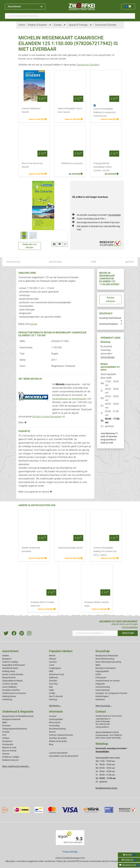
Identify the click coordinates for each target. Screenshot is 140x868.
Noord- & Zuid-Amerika (13, 674)
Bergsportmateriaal (11, 719)
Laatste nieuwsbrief (58, 753)
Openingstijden (56, 719)
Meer (22, 423)
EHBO (98, 674)
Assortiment (25, 6)
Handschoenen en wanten (108, 681)
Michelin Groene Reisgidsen (47, 417)
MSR (51, 671)
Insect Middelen (10, 687)
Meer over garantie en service (35, 492)
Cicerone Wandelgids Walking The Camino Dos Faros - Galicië (105, 551)
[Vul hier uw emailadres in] (95, 633)
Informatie (56, 712)
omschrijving (13, 262)
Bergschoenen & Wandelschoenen (18, 716)
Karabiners (7, 741)
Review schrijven (110, 299)
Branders (7, 726)
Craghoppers (55, 668)
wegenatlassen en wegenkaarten (69, 399)
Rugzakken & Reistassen (14, 665)
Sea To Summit (56, 696)
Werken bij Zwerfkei (58, 741)
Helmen (6, 738)
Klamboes (100, 699)
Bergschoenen (9, 678)
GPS (4, 735)
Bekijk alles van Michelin (30, 246)
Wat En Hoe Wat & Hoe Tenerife (32, 165)
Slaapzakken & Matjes (12, 681)
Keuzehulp (103, 651)
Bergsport (7, 659)
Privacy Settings (70, 852)
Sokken (6, 656)
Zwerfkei (53, 681)
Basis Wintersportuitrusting (108, 662)
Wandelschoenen (10, 668)
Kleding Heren (9, 671)
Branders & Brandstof (106, 668)
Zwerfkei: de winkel (58, 738)
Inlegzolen (100, 684)
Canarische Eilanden (88, 65)
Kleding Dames (9, 696)
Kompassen (8, 744)
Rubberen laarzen (10, 760)
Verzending (54, 726)
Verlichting (7, 699)
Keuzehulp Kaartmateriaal (110, 318)
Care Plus (53, 684)
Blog (51, 744)
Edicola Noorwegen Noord (71, 548)
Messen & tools (9, 747)
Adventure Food (56, 674)
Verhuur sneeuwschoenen (61, 735)
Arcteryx (53, 662)
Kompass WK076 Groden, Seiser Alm (43, 604)
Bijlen (98, 665)
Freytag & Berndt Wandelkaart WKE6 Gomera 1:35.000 (102, 167)
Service (52, 732)
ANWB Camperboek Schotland (31, 550)
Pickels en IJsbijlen (11, 757)
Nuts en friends (9, 751)
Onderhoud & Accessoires (14, 693)
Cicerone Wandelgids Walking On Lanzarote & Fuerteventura (105, 112)
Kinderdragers (102, 696)
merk (94, 262)
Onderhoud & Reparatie (18, 712)
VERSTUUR (128, 633)
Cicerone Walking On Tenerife (31, 110)
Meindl (52, 656)
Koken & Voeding (10, 662)
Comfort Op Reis (10, 684)
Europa (33, 324)
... (49, 25)
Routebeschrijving (57, 729)
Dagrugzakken (102, 671)
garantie (130, 262)
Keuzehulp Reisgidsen (109, 324)
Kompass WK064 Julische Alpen (97, 604)
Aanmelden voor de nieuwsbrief (63, 756)
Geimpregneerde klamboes (15, 729)
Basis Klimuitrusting (105, 659)
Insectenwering (103, 687)
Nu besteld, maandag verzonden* (99, 215)
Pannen (6, 754)
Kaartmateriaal (103, 690)
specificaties (55, 262)
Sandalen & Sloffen (11, 690)
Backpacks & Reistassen (107, 656)
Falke (51, 690)
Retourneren (55, 722)
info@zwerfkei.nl (108, 440)
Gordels (6, 732)
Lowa (52, 665)
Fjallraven (53, 678)
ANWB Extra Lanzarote (72, 163)
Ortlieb (52, 693)
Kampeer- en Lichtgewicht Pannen (111, 693)
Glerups (53, 659)
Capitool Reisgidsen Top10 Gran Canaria (70, 110)
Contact (53, 716)
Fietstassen (101, 678)
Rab (51, 687)
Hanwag (53, 699)
